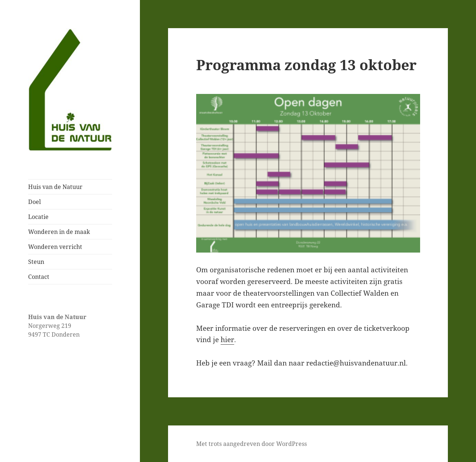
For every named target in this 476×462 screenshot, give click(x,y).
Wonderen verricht (55, 247)
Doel (35, 202)
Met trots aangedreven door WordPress (252, 444)
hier (227, 340)
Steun (36, 262)
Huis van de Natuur (55, 187)
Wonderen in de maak (59, 232)
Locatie (38, 217)
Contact (39, 277)
